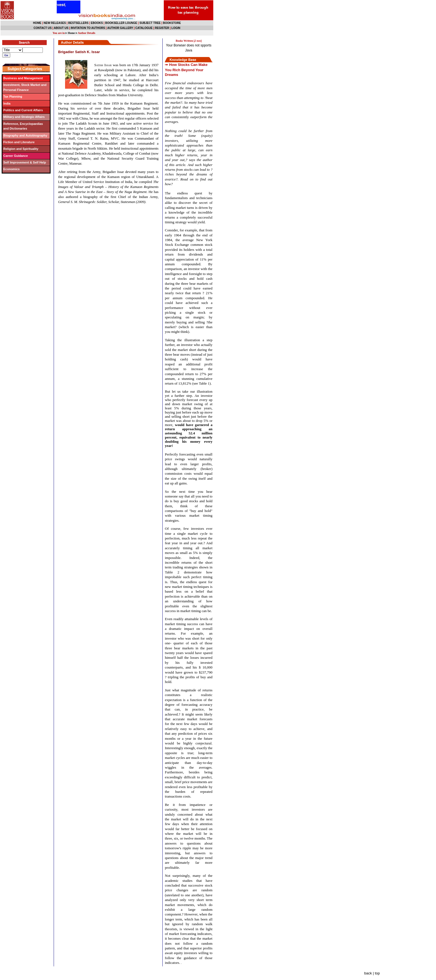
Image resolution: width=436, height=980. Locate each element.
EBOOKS (97, 23)
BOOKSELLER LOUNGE (121, 23)
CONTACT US (43, 28)
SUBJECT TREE (150, 23)
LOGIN (176, 28)
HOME (37, 23)
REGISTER (162, 28)
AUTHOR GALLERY (120, 28)
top (377, 973)
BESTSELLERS (78, 23)
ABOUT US (61, 28)
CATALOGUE (144, 28)
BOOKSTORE (172, 23)
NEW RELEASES (55, 23)
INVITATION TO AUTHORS (88, 28)
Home (71, 33)
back (368, 973)
